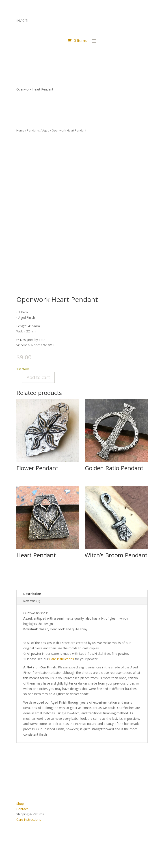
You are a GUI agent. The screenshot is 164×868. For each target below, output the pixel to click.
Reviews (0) (32, 601)
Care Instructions (29, 820)
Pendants (33, 130)
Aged (46, 130)
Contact (22, 809)
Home (20, 130)
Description (32, 594)
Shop (20, 804)
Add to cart (38, 377)
